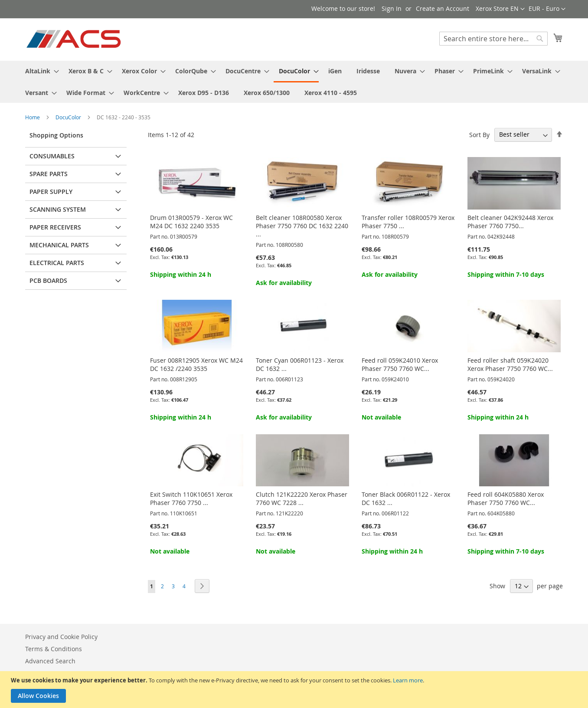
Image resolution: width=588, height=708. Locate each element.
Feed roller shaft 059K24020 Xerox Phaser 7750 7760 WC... (510, 364)
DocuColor (69, 117)
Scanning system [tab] (58, 209)
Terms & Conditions (54, 649)
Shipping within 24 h (181, 274)
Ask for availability (284, 283)
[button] (547, 9)
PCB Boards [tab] (48, 280)
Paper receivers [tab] (55, 227)
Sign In (392, 8)
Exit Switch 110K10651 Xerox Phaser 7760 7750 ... (191, 498)
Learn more (408, 680)
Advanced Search (50, 661)
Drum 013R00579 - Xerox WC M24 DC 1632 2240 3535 (191, 222)
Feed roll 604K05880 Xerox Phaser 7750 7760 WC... (506, 498)
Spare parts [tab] (49, 174)
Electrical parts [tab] (57, 263)
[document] (295, 690)
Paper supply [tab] (51, 192)
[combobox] (493, 39)
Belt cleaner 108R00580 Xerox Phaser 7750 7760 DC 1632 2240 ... (302, 226)
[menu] (294, 82)
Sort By (479, 134)
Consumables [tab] (52, 156)
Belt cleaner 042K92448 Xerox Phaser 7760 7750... (510, 222)
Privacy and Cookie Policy (61, 637)
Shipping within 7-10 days (506, 274)
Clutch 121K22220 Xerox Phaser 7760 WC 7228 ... (302, 498)
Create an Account (443, 8)
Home (33, 117)
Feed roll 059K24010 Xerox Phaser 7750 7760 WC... (400, 364)
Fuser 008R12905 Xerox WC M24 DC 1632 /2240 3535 (196, 364)
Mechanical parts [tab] (59, 245)
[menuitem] (39, 71)
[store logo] (74, 39)
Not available (381, 417)
